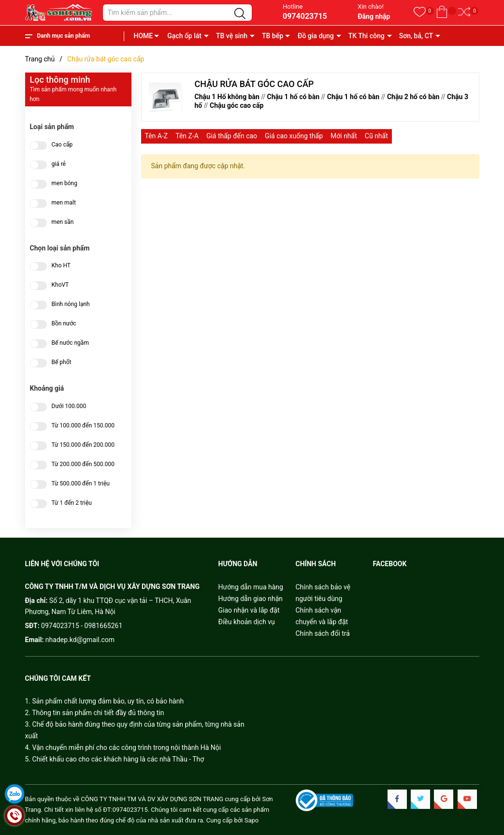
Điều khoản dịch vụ (247, 622)
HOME (144, 36)
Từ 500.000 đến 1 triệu (81, 484)
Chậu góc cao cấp (237, 105)
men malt (64, 203)
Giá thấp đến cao (232, 136)
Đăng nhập (374, 16)
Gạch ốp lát (184, 36)
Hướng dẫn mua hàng (251, 587)
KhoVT (60, 285)
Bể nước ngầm (70, 343)
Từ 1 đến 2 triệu (72, 503)
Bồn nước (64, 324)
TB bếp (273, 36)
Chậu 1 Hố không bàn (227, 97)
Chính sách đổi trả (323, 633)
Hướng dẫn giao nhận (251, 599)
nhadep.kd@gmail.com (80, 640)
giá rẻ (59, 164)
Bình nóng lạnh (71, 304)
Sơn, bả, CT (416, 36)
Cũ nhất (376, 136)
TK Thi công (367, 36)
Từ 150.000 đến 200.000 (83, 445)
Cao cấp (62, 145)
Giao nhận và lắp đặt (249, 610)
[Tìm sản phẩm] (177, 13)
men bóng (65, 183)
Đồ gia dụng (316, 36)
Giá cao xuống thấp (294, 136)
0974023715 (305, 16)
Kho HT (61, 266)
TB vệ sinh (232, 36)
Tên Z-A (187, 136)
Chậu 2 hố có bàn (413, 97)
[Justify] (240, 14)
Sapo (252, 820)
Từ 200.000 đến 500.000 (83, 464)
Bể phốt (62, 362)
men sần (63, 222)
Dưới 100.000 (69, 406)
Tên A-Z (157, 136)
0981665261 (104, 626)
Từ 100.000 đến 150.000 (83, 426)
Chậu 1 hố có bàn (293, 97)
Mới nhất (344, 136)
